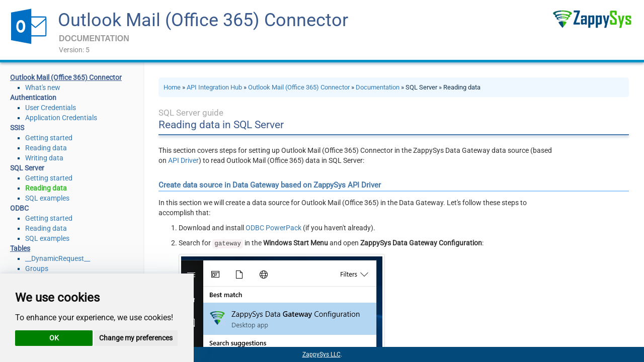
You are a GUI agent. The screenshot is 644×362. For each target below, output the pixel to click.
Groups (37, 268)
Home (172, 87)
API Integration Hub (214, 87)
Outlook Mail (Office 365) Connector (203, 20)
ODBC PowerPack (273, 228)
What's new (43, 87)
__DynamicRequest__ (58, 258)
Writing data (44, 158)
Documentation (378, 87)
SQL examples (47, 198)
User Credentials (51, 108)
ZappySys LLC (321, 354)
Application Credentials (61, 118)
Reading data (46, 148)
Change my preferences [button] (136, 338)
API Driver (183, 160)
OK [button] (54, 338)
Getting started (49, 138)
